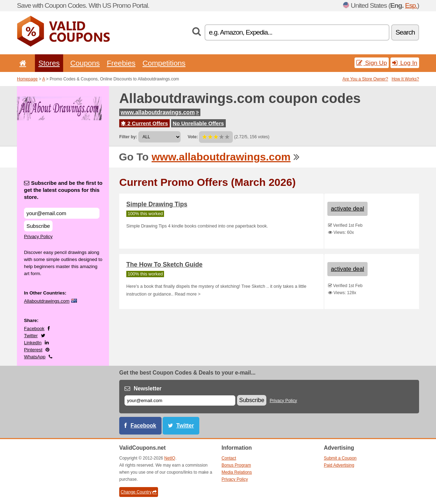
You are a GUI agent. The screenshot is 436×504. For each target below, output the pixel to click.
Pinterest (33, 350)
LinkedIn (33, 343)
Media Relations (237, 472)
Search (405, 32)
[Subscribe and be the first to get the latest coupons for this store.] (62, 213)
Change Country (139, 492)
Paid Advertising (339, 465)
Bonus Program (236, 465)
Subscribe (38, 226)
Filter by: (128, 137)
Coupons (85, 63)
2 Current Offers (144, 123)
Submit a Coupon (340, 458)
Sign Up (372, 63)
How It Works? (405, 79)
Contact (229, 458)
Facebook (34, 329)
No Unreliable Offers (198, 123)
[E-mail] (180, 400)
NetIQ (170, 458)
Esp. (411, 5)
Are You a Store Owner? (365, 79)
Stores (49, 63)
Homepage (27, 79)
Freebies (121, 63)
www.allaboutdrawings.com (160, 112)
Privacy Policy (38, 236)
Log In (405, 63)
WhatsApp (35, 357)
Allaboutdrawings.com (47, 301)
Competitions (164, 63)
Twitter (31, 336)
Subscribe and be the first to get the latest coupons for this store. (63, 190)
